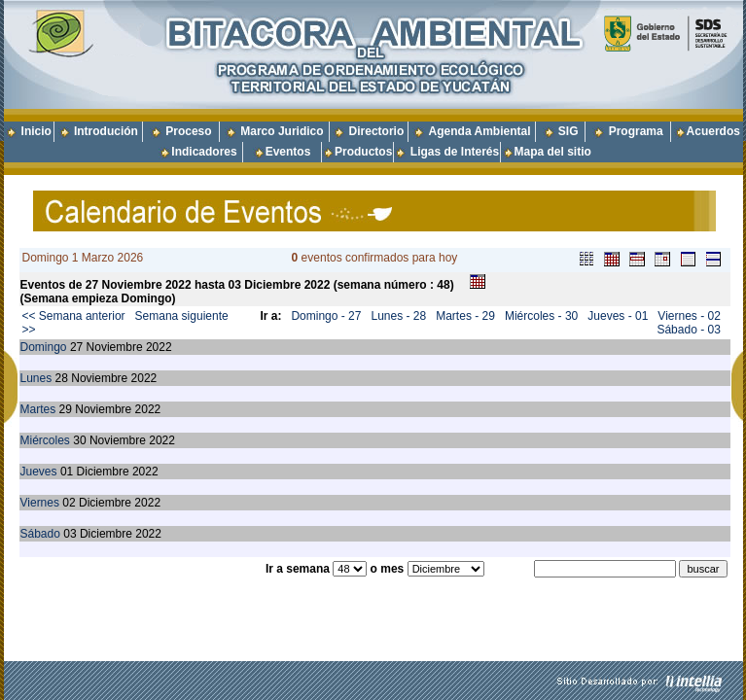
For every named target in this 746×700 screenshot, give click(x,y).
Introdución (106, 131)
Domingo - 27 (326, 316)
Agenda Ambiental (480, 131)
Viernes (40, 503)
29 (66, 409)
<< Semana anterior (74, 316)
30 (79, 440)
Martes (38, 409)
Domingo (44, 347)
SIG (568, 131)
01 (67, 472)
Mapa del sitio (547, 152)
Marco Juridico (282, 131)
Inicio (36, 131)
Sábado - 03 (688, 330)
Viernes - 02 (689, 316)
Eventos (288, 152)
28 (62, 378)
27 (76, 347)
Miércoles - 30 (541, 316)
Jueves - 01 (618, 316)
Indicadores (204, 152)
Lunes (36, 378)
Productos (363, 152)
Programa (636, 131)
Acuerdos (713, 131)
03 (70, 534)
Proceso (188, 131)
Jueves (39, 472)
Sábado (40, 534)
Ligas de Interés (455, 152)
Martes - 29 (465, 316)
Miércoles (45, 440)
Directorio (377, 131)
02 (69, 503)
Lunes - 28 (398, 316)
